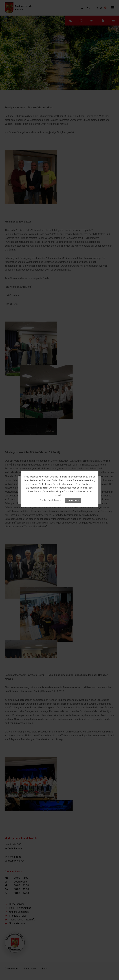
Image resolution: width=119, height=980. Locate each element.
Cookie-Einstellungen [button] (51, 500)
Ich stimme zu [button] (73, 500)
